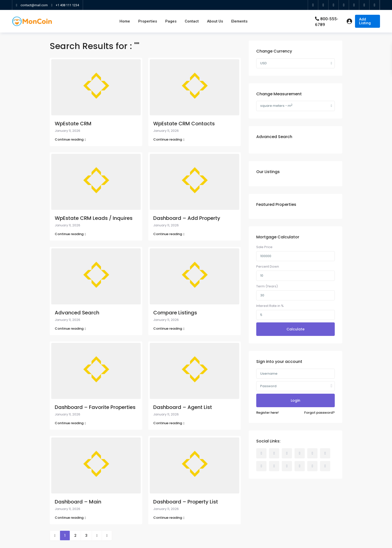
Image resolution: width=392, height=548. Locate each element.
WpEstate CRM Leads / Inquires (94, 218)
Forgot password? (319, 413)
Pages (171, 21)
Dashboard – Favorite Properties (95, 407)
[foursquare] (375, 5)
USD (263, 63)
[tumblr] (261, 466)
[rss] (274, 453)
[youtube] (354, 5)
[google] (334, 5)
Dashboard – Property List (186, 502)
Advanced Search (77, 313)
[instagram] (364, 5)
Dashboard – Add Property (187, 218)
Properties (148, 21)
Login (295, 400)
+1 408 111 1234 (67, 5)
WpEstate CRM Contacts (184, 124)
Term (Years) (267, 286)
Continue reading (70, 139)
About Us (215, 21)
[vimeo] (300, 466)
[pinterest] (274, 466)
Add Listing (365, 21)
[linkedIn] (344, 5)
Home (125, 21)
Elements (239, 21)
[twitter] (323, 5)
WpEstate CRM (73, 124)
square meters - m (276, 106)
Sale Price (264, 247)
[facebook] (313, 5)
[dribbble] (300, 453)
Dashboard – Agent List (183, 407)
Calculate (295, 329)
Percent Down (268, 266)
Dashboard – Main (78, 502)
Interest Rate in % (270, 306)
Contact (192, 21)
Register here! (267, 413)
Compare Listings (175, 313)
